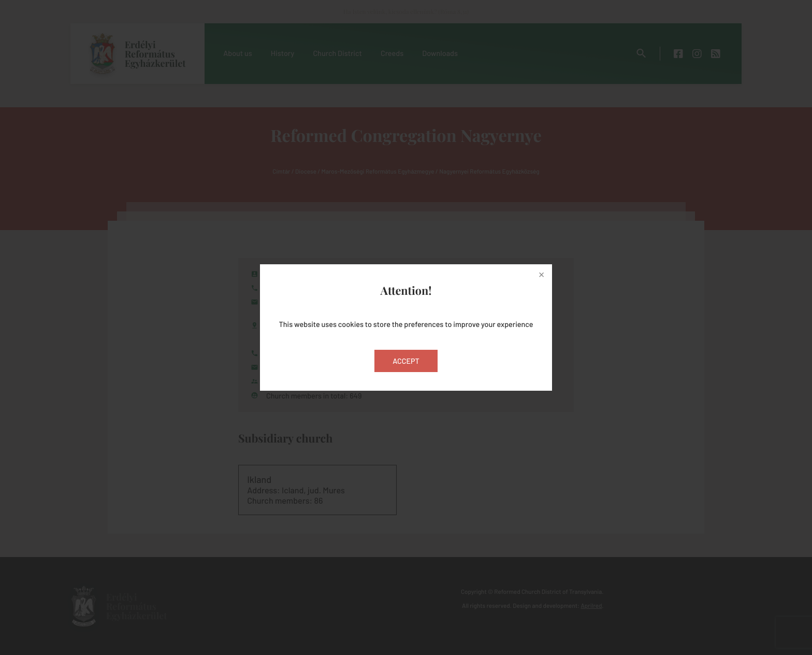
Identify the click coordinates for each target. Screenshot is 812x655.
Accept (406, 361)
